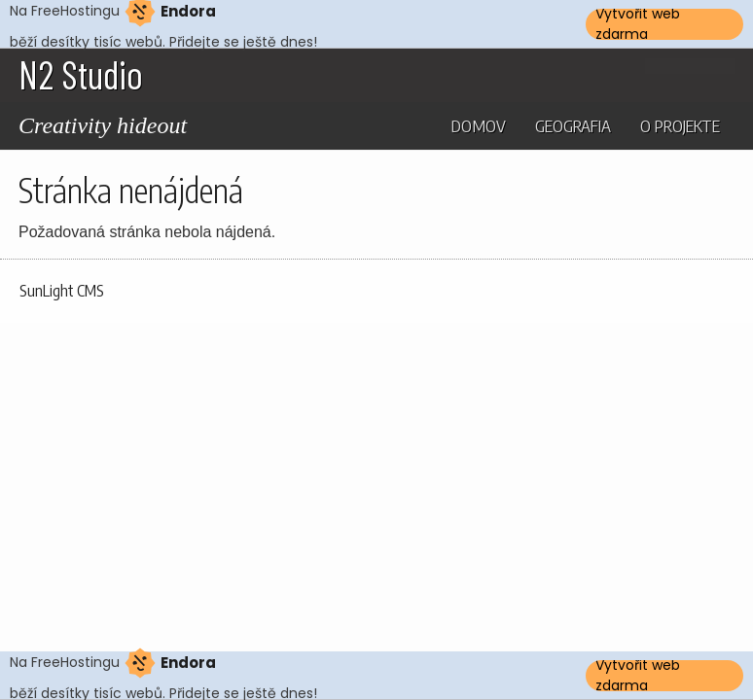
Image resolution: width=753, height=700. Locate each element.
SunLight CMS (62, 291)
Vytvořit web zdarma (638, 24)
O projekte (680, 125)
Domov (479, 125)
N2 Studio (81, 74)
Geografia (573, 125)
